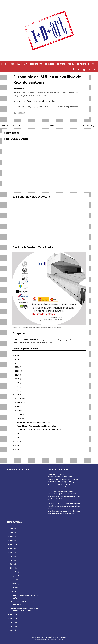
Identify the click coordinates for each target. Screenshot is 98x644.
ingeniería (40, 342)
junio (19, 406)
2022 (17, 363)
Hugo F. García (58, 639)
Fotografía (60, 340)
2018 (17, 379)
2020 (17, 371)
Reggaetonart (36, 64)
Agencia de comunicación (78, 64)
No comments (19, 88)
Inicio (51, 125)
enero (19, 418)
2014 (17, 394)
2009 (17, 449)
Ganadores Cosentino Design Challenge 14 (64, 503)
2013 (17, 433)
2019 (17, 375)
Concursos (49, 64)
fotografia (44, 340)
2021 (17, 367)
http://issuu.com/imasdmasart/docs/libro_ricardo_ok (35, 101)
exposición (52, 340)
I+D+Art (48, 637)
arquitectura (69, 340)
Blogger (64, 637)
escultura (33, 342)
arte (14, 342)
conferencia (22, 342)
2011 (17, 441)
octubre (20, 398)
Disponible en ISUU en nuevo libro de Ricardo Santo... (36, 426)
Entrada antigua (89, 125)
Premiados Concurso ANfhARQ (61, 491)
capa (17, 342)
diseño (28, 342)
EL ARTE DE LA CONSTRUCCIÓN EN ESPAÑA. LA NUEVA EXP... (40, 430)
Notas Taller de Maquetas (58, 474)
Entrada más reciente (11, 125)
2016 (17, 387)
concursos (77, 340)
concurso (18, 339)
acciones (28, 340)
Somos (11, 64)
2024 (17, 359)
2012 (17, 437)
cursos (83, 340)
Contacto (61, 64)
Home (4, 64)
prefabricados (47, 342)
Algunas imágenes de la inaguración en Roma (33, 422)
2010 (17, 445)
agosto (20, 402)
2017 (17, 383)
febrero (20, 414)
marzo (20, 410)
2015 (17, 391)
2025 (17, 355)
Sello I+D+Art (22, 64)
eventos (36, 340)
